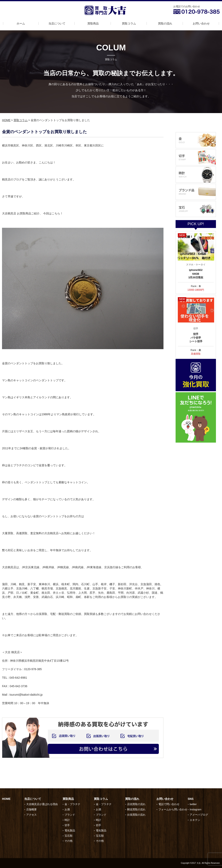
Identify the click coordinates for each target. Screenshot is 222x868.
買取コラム (129, 23)
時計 (67, 820)
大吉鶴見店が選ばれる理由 (42, 804)
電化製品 (70, 830)
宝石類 (69, 836)
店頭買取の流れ (136, 804)
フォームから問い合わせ (173, 809)
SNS (191, 799)
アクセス (31, 815)
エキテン (195, 820)
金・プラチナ (72, 804)
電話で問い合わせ (169, 804)
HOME (6, 120)
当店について (57, 23)
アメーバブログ (199, 815)
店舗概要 (31, 809)
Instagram (196, 809)
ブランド (70, 815)
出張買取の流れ (136, 815)
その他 (69, 841)
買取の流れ (165, 23)
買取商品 (93, 23)
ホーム (21, 23)
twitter (193, 804)
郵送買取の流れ (136, 809)
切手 (67, 825)
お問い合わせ (201, 23)
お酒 (67, 809)
